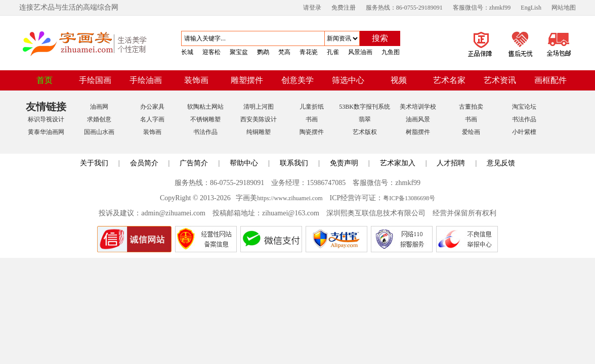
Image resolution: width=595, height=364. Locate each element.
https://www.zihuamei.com (290, 198)
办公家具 (152, 107)
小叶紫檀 (524, 132)
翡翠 (365, 119)
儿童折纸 (312, 107)
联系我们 (294, 163)
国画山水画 (99, 132)
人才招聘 (451, 163)
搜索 (380, 38)
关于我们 (94, 163)
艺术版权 (365, 132)
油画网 (99, 107)
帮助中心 (244, 163)
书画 (312, 119)
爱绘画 (471, 132)
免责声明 (344, 163)
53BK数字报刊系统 (365, 107)
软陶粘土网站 (205, 107)
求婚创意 (99, 119)
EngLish (531, 8)
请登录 (312, 8)
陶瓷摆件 (312, 132)
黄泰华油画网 (46, 132)
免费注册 (344, 8)
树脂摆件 (418, 132)
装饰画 (152, 132)
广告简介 (194, 163)
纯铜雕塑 (259, 132)
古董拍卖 (471, 107)
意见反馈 (501, 163)
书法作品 (524, 119)
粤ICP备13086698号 (409, 198)
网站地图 (564, 8)
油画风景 (418, 119)
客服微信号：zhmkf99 (482, 8)
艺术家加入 (398, 163)
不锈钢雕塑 (205, 119)
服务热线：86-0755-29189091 (404, 8)
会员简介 (144, 163)
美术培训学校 (418, 107)
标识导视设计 (46, 119)
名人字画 (152, 119)
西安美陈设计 (259, 119)
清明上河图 (259, 107)
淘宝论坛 (524, 107)
